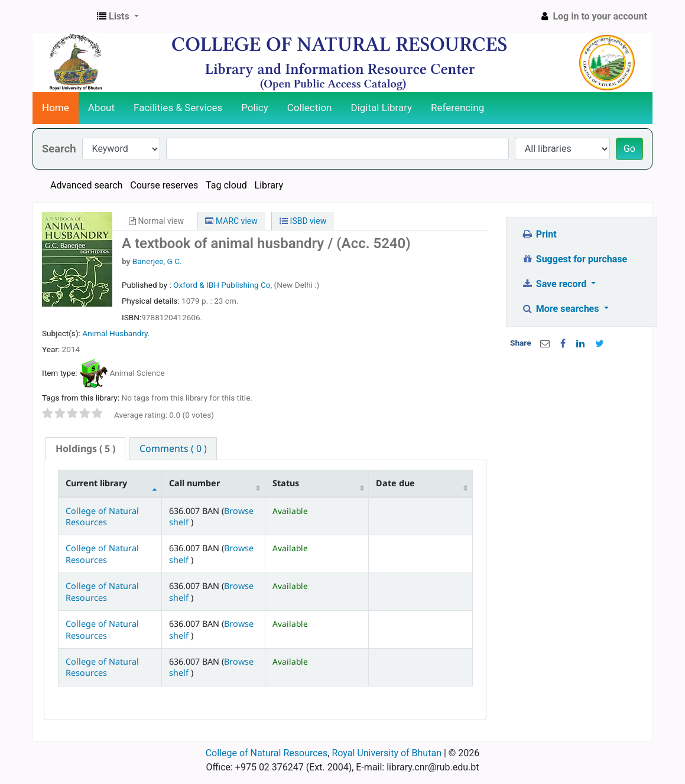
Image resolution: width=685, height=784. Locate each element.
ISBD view (303, 221)
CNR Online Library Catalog (63, 17)
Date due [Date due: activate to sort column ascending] (395, 483)
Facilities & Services (178, 108)
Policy (255, 108)
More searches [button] (561, 309)
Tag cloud (226, 185)
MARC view (231, 221)
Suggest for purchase (574, 259)
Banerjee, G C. (157, 261)
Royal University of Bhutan (387, 753)
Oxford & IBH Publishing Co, (223, 285)
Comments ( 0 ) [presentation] (173, 448)
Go (629, 149)
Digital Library (382, 108)
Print (539, 234)
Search (59, 149)
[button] (118, 17)
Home (56, 108)
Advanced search (86, 185)
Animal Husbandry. (116, 333)
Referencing (457, 108)
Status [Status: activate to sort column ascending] (286, 483)
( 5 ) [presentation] (85, 448)
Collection (310, 108)
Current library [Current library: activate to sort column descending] (96, 483)
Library (269, 185)
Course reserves (164, 185)
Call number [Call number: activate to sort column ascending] (194, 483)
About (101, 108)
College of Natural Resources (102, 516)
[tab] (85, 449)
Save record (555, 284)
